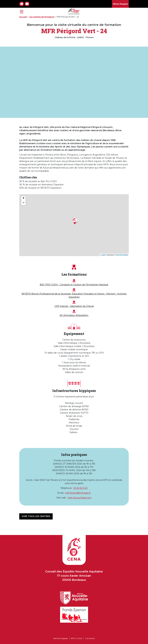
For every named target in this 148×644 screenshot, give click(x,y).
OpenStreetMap (122, 255)
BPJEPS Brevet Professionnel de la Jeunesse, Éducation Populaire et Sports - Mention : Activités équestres (74, 293)
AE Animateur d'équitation (74, 313)
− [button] (24, 203)
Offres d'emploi (120, 4)
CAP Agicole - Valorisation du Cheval (74, 304)
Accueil (23, 17)
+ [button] (24, 198)
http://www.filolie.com (80, 498)
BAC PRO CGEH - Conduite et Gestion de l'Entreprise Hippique (74, 282)
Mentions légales (60, 638)
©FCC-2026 (76, 638)
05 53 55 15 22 (81, 488)
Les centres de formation (42, 17)
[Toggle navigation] (22, 12)
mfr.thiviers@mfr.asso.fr (78, 493)
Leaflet (103, 255)
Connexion (90, 638)
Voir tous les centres (36, 516)
